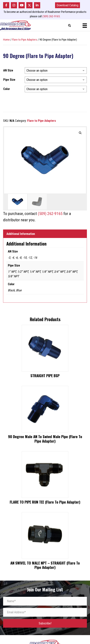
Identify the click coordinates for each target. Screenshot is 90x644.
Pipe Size (9, 80)
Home (6, 40)
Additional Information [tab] (21, 234)
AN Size (8, 70)
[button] (6, 5)
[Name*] (45, 601)
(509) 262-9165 (50, 214)
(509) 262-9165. (51, 16)
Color (7, 89)
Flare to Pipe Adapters (25, 40)
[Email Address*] (45, 612)
